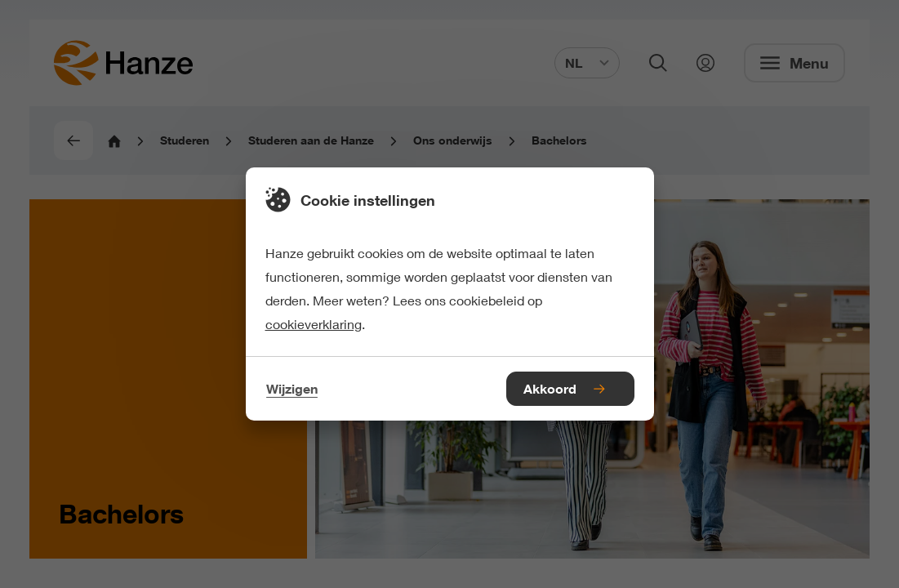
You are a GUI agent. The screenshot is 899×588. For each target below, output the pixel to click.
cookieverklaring (314, 324)
